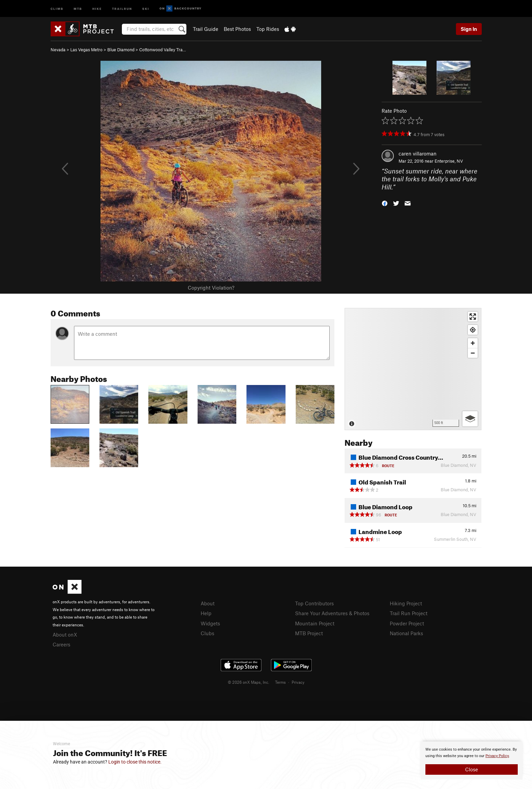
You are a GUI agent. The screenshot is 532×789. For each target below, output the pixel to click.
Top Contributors (314, 603)
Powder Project (407, 623)
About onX (65, 635)
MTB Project (309, 633)
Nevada (58, 50)
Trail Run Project (409, 613)
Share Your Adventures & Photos (332, 613)
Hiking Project (406, 603)
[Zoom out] (473, 353)
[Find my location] (473, 330)
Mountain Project (315, 623)
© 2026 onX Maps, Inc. (249, 682)
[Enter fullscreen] (473, 317)
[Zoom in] (473, 343)
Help (206, 613)
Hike (97, 8)
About (208, 603)
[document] (472, 760)
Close (472, 769)
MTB (78, 8)
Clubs (207, 633)
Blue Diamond (121, 50)
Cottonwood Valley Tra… (163, 50)
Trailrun (122, 8)
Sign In (469, 29)
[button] (385, 203)
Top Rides (268, 29)
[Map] (413, 369)
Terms (280, 682)
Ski (146, 8)
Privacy (298, 682)
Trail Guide (206, 29)
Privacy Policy (497, 756)
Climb (57, 8)
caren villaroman (418, 153)
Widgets (210, 623)
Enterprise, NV (449, 161)
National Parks (406, 633)
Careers (61, 644)
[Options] (470, 419)
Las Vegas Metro (86, 50)
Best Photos (237, 29)
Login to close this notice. (135, 762)
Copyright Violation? (211, 288)
